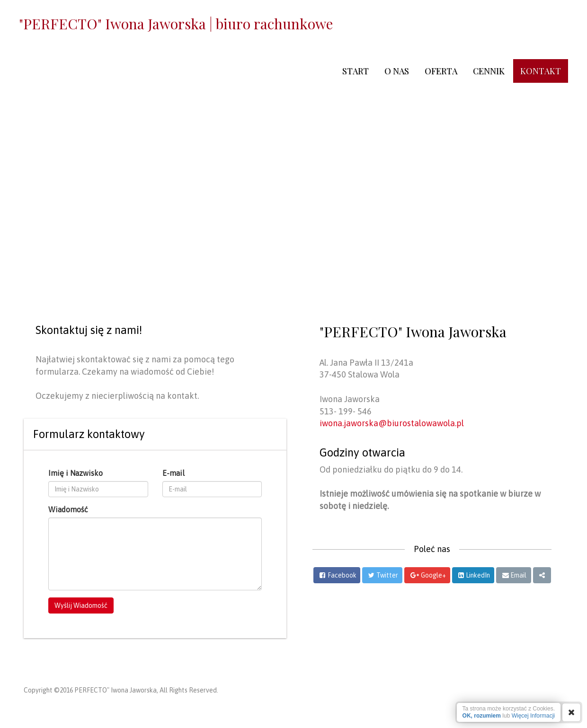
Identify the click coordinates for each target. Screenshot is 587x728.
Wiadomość (68, 509)
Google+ (433, 575)
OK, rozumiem (482, 716)
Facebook (342, 575)
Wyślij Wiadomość (81, 605)
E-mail (173, 473)
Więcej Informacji (533, 716)
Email (518, 575)
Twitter (387, 575)
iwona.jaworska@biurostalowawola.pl (392, 423)
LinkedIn (478, 575)
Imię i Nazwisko (76, 473)
